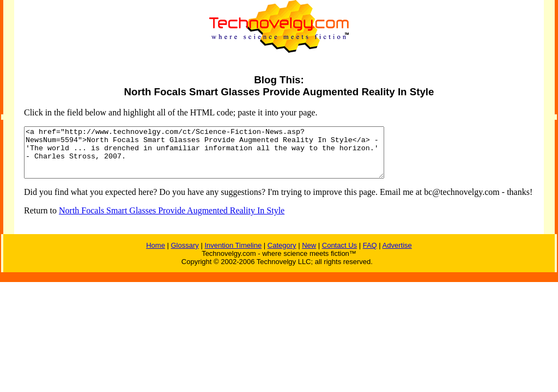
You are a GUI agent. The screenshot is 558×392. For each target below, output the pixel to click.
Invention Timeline (233, 255)
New (309, 255)
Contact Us (339, 255)
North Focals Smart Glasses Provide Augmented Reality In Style (172, 220)
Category (282, 255)
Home (156, 255)
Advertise (397, 255)
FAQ (370, 255)
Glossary (184, 255)
